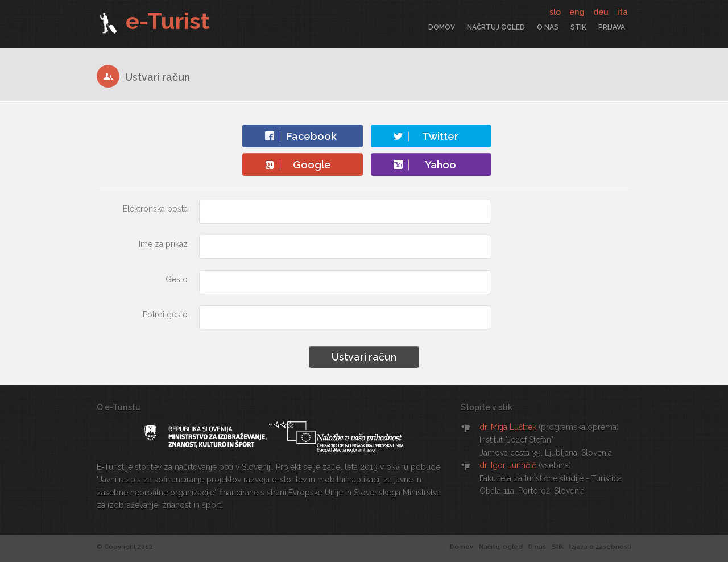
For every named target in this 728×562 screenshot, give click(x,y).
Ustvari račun (364, 357)
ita (622, 12)
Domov (442, 27)
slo (556, 12)
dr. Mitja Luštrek (508, 427)
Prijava (612, 27)
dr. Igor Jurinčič (508, 465)
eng (578, 12)
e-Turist (153, 21)
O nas (548, 27)
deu (602, 12)
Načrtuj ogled (496, 27)
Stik (578, 27)
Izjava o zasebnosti (600, 547)
